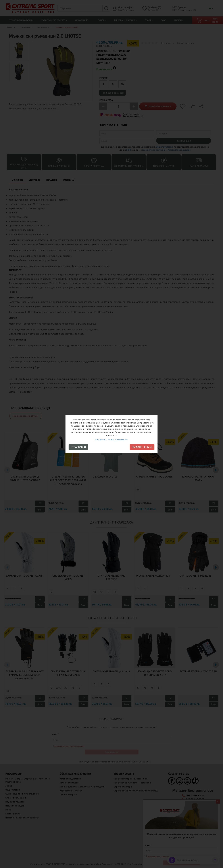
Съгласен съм (142, 447)
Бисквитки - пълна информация (111, 440)
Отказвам (78, 447)
